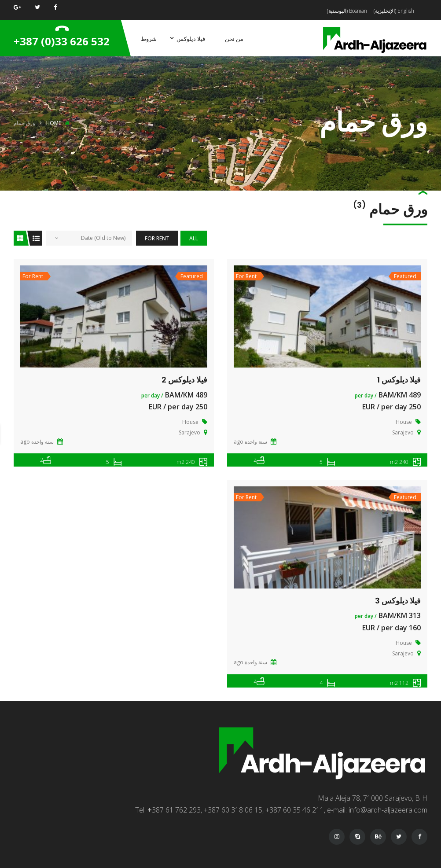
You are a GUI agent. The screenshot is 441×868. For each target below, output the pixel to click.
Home (54, 123)
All (194, 238)
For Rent (157, 238)
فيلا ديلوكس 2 (184, 380)
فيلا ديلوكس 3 (398, 601)
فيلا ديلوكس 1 (399, 380)
